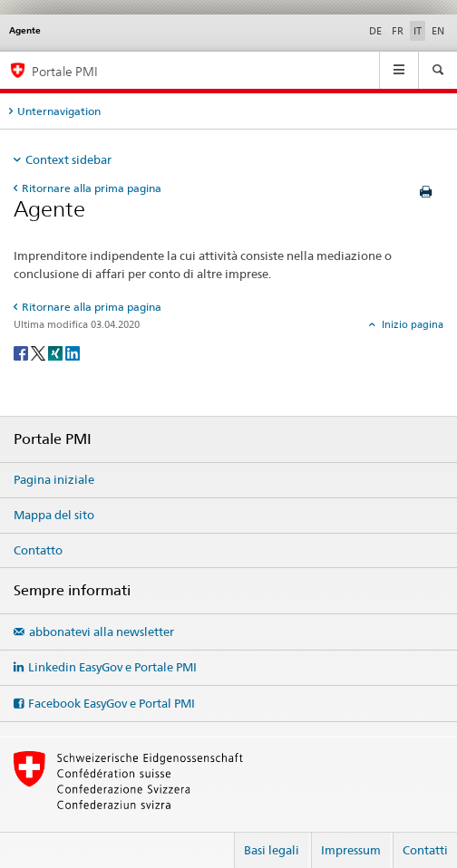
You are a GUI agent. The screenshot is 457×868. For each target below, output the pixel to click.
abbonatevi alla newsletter (102, 632)
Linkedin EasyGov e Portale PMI (112, 667)
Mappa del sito (54, 515)
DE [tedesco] (375, 31)
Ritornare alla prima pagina (92, 188)
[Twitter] (39, 352)
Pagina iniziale (54, 479)
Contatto (38, 550)
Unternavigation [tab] (59, 111)
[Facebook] (22, 352)
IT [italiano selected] (418, 31)
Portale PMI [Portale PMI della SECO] (65, 71)
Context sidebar (68, 159)
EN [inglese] (438, 31)
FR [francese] (398, 31)
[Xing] (57, 352)
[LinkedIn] (73, 352)
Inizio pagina (411, 324)
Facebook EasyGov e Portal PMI (112, 703)
